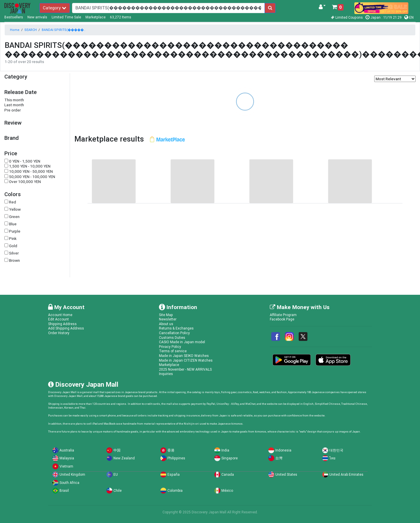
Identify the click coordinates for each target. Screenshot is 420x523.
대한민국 (336, 450)
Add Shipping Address (66, 328)
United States (286, 474)
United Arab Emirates (346, 474)
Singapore (230, 458)
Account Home (60, 315)
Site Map (166, 315)
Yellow (15, 209)
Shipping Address (62, 324)
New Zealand (124, 458)
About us (166, 324)
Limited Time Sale (66, 17)
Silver (14, 253)
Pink (13, 239)
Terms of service (173, 351)
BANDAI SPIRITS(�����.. (64, 30)
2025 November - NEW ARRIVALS (185, 369)
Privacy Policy (170, 347)
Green (14, 217)
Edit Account (58, 319)
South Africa (69, 483)
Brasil (64, 490)
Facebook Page (282, 319)
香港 (171, 450)
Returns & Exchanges (176, 328)
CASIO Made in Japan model (182, 342)
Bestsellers (14, 17)
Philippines (176, 458)
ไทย (332, 458)
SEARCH (31, 30)
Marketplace (96, 17)
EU (116, 474)
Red (13, 202)
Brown (14, 260)
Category (55, 8)
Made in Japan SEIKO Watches (184, 356)
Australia (67, 450)
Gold (13, 246)
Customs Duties (172, 338)
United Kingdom (72, 474)
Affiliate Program (283, 315)
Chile (118, 490)
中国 (117, 450)
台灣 (279, 458)
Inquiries (166, 374)
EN (409, 17)
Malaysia (67, 458)
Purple (15, 231)
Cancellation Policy (174, 333)
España (174, 474)
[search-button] (270, 8)
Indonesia (283, 450)
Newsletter (168, 319)
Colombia (175, 490)
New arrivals (37, 17)
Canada (228, 474)
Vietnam (66, 466)
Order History (59, 333)
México (227, 490)
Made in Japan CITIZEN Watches (186, 360)
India (225, 450)
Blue (13, 224)
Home (15, 30)
